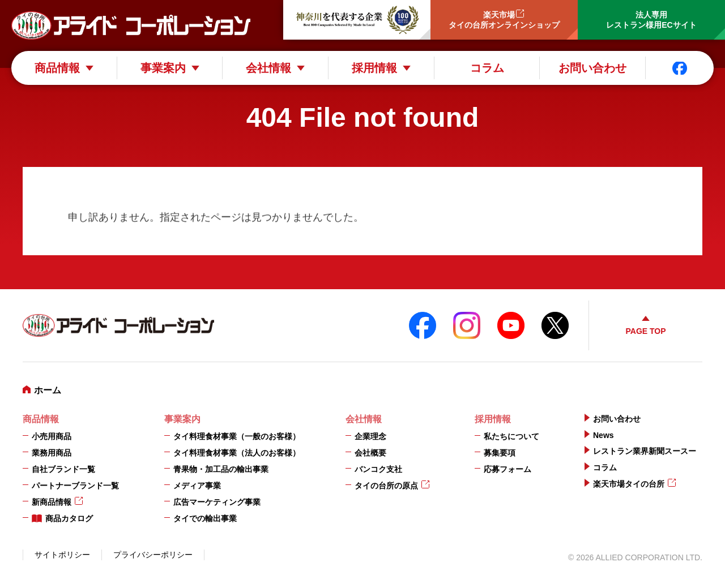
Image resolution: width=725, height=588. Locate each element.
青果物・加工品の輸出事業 (221, 469)
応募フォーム (507, 469)
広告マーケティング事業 (217, 502)
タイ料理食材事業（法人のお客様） (237, 453)
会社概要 (370, 453)
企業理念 (370, 436)
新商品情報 (52, 502)
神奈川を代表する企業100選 (357, 20)
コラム (487, 68)
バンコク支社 (378, 469)
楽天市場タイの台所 (629, 484)
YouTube (511, 325)
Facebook (680, 68)
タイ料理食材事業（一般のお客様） (237, 436)
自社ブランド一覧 (63, 469)
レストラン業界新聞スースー (645, 451)
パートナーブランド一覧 (75, 486)
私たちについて (511, 436)
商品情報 (57, 68)
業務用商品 (52, 453)
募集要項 (500, 453)
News (604, 435)
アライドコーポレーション (131, 25)
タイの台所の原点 (386, 486)
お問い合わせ (592, 68)
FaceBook (423, 325)
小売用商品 (52, 436)
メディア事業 (197, 486)
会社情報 (268, 68)
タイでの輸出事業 (205, 518)
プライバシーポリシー (153, 555)
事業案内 (163, 68)
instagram (467, 325)
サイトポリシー (62, 555)
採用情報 (374, 68)
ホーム (48, 390)
